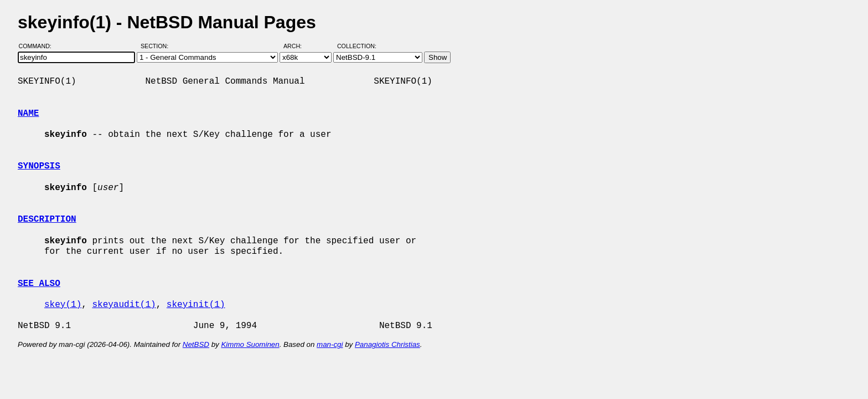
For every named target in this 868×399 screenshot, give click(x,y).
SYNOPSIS (39, 166)
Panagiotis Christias (387, 344)
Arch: (298, 46)
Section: (157, 46)
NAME (28, 114)
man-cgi (330, 344)
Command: (38, 46)
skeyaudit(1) (124, 305)
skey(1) (63, 305)
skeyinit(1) (196, 305)
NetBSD (196, 344)
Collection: (357, 46)
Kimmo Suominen (250, 344)
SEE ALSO (39, 284)
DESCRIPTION (47, 219)
